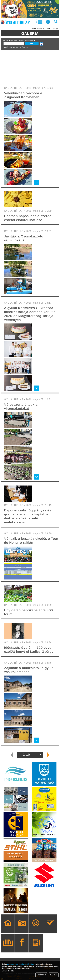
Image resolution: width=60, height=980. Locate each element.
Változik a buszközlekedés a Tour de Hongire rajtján (31, 541)
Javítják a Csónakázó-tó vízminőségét (24, 238)
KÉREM (54, 975)
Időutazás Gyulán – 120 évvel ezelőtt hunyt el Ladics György (29, 650)
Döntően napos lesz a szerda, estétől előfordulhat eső (28, 218)
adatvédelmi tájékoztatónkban (21, 964)
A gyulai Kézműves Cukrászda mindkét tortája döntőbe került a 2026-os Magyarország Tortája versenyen (30, 314)
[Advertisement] (30, 67)
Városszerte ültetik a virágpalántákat (21, 406)
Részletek (41, 975)
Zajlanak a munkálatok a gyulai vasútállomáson (29, 670)
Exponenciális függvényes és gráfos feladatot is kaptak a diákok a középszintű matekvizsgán (28, 516)
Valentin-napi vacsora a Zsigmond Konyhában (23, 95)
